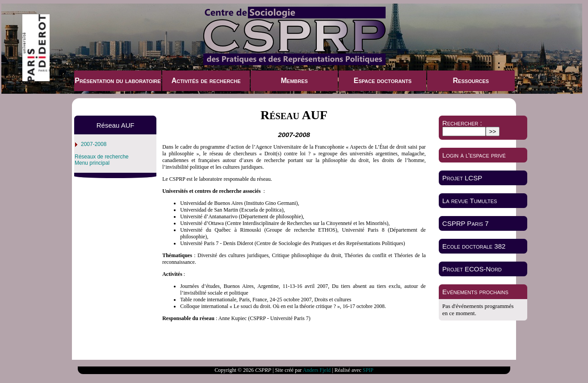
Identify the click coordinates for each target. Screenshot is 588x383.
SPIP (368, 370)
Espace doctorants (382, 81)
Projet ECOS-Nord (472, 269)
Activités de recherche (206, 81)
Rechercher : (462, 123)
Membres (294, 81)
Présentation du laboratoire (118, 81)
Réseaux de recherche (102, 157)
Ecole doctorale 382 (474, 246)
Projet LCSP (462, 178)
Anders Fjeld (317, 370)
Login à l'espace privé (474, 155)
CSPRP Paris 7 (466, 223)
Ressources (471, 81)
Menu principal (92, 163)
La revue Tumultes (470, 201)
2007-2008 (94, 144)
